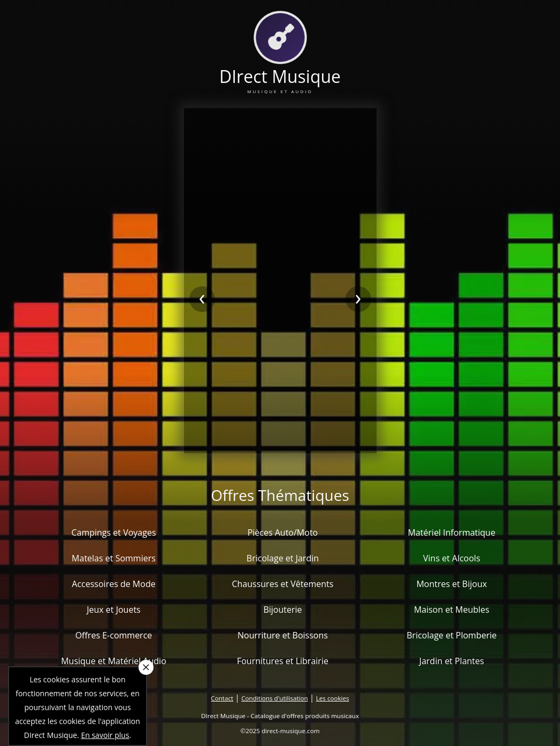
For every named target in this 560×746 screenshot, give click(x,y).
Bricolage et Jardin (283, 558)
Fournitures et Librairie (283, 661)
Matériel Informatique (452, 532)
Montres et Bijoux (451, 584)
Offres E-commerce (114, 635)
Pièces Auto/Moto (283, 532)
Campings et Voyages (113, 532)
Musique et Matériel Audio (114, 661)
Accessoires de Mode (113, 584)
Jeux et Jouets (114, 610)
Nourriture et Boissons (283, 635)
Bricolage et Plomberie (451, 635)
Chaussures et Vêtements (282, 584)
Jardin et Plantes (452, 661)
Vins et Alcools (452, 558)
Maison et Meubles (452, 610)
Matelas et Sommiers (114, 558)
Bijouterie (282, 610)
